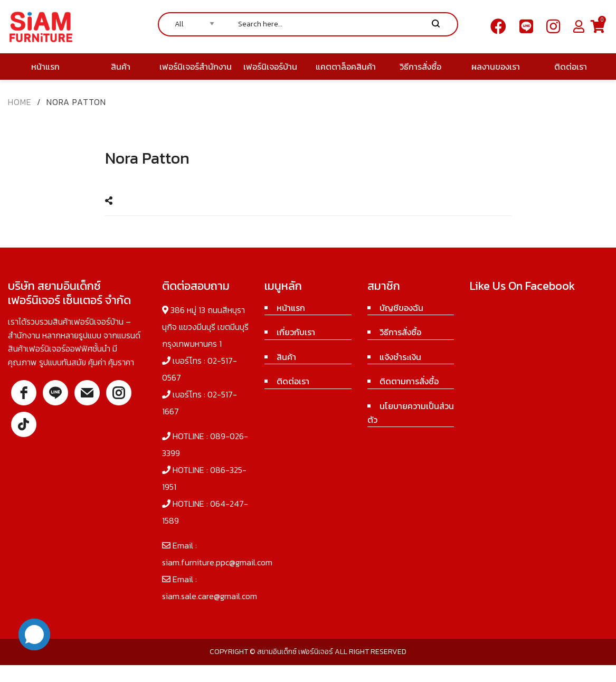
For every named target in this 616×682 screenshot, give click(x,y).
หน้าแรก (291, 308)
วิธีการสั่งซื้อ (400, 332)
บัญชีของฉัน (401, 308)
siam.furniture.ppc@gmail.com (217, 562)
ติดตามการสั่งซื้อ (409, 381)
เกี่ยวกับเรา (296, 332)
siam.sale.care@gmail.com (210, 596)
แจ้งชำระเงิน (400, 357)
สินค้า (286, 357)
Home (20, 102)
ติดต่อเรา (293, 381)
